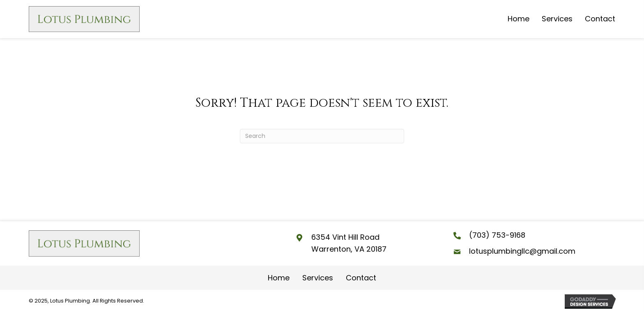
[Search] (322, 136)
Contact (361, 278)
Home (279, 278)
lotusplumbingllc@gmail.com (522, 251)
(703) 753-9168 (497, 235)
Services (318, 278)
